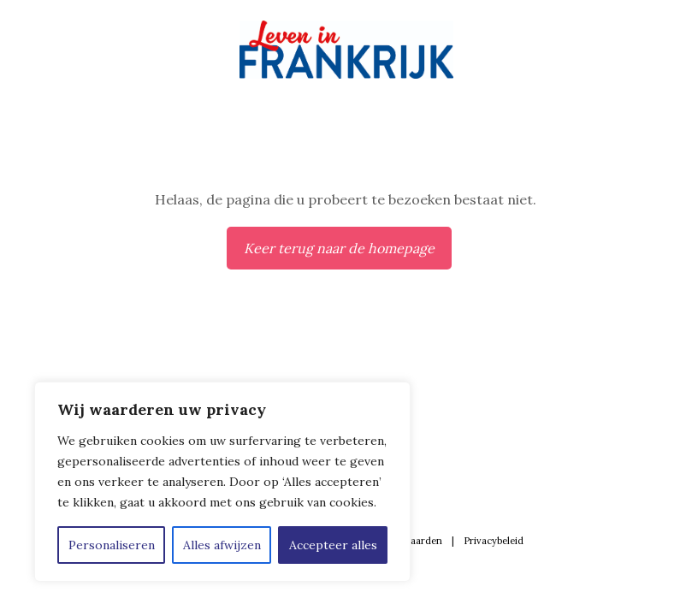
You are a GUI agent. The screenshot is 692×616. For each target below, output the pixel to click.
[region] (222, 482)
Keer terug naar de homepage (339, 248)
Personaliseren (112, 545)
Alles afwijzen (222, 545)
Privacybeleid (494, 541)
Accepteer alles (333, 545)
